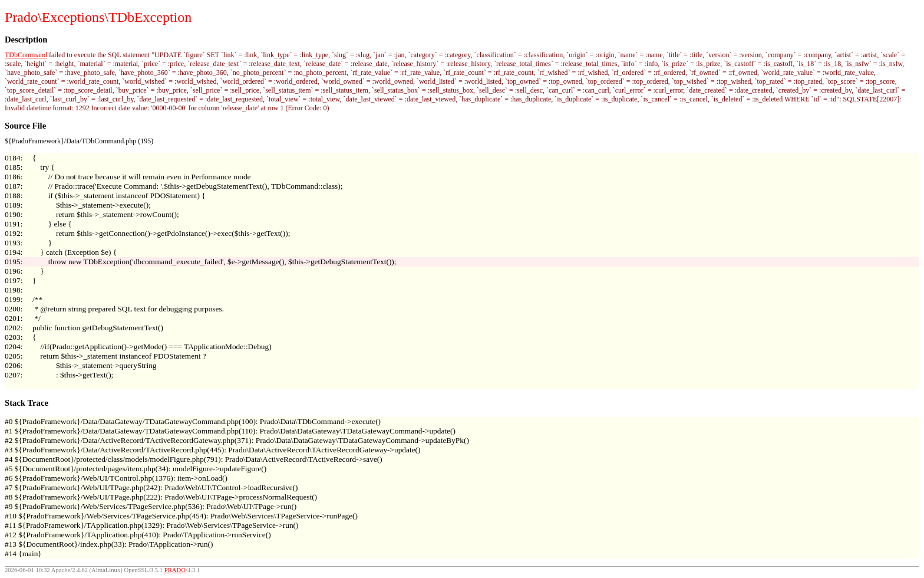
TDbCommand (26, 55)
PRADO (175, 570)
